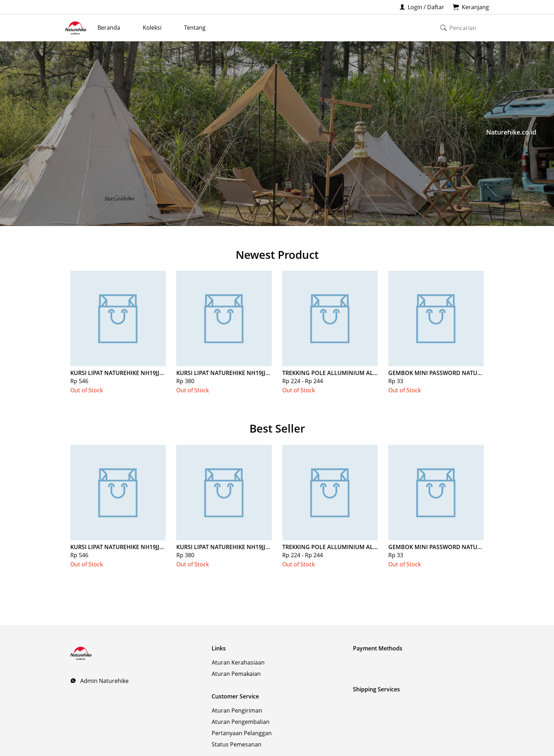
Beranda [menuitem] (109, 28)
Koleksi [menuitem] (152, 28)
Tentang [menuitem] (195, 28)
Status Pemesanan (237, 744)
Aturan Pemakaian (236, 674)
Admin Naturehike (104, 681)
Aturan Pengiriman (237, 710)
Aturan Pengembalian (241, 722)
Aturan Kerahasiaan (238, 662)
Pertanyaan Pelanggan (242, 733)
